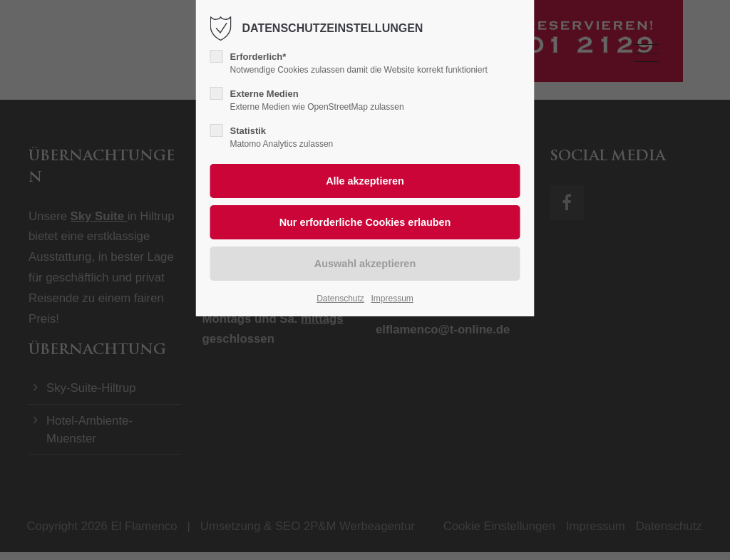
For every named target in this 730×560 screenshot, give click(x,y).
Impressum (392, 299)
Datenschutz (340, 299)
